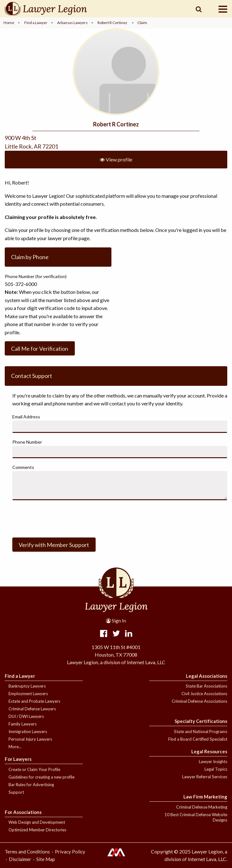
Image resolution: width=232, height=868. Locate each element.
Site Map (46, 859)
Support (16, 792)
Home (9, 23)
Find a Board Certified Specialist (198, 739)
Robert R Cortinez (112, 23)
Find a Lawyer (36, 23)
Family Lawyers (23, 724)
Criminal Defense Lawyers (32, 709)
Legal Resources (209, 751)
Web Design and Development (37, 822)
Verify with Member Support (54, 545)
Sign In (116, 621)
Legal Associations (207, 676)
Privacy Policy (70, 852)
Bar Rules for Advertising (31, 785)
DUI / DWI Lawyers (26, 716)
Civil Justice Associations (204, 694)
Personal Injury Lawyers (30, 739)
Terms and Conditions (27, 852)
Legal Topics (216, 769)
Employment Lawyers (28, 694)
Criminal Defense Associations (199, 701)
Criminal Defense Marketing (202, 807)
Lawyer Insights (213, 762)
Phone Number (27, 442)
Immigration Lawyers (28, 731)
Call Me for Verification (40, 349)
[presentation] (60, 518)
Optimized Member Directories (37, 830)
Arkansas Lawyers (72, 23)
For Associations (23, 812)
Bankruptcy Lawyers (27, 686)
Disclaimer (20, 859)
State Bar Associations (206, 686)
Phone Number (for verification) (36, 276)
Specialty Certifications (201, 721)
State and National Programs (201, 731)
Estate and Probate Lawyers (34, 701)
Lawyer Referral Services (205, 777)
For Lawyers (18, 759)
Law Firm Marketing (205, 797)
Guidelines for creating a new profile (42, 777)
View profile (116, 159)
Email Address (26, 417)
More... (15, 747)
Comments (23, 467)
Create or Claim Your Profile (34, 769)
